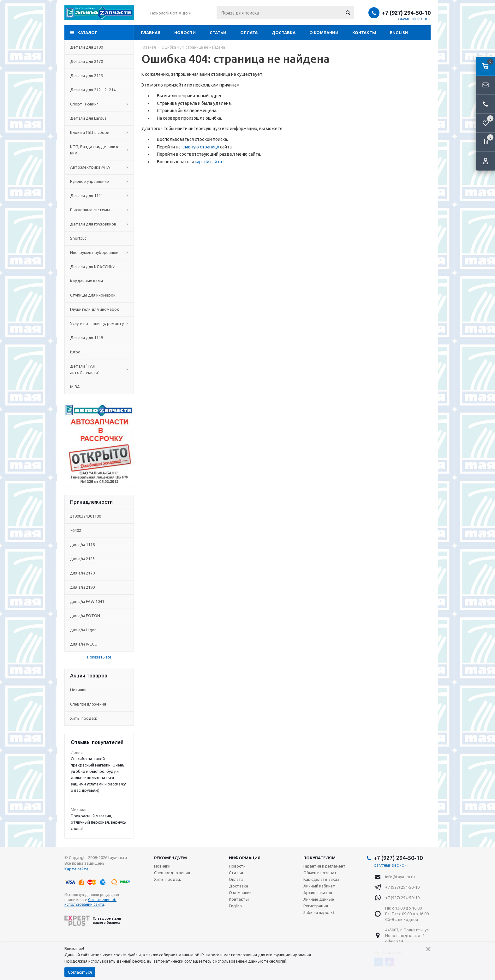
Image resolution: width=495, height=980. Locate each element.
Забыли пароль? (319, 912)
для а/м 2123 (82, 559)
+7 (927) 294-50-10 (406, 13)
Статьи (218, 33)
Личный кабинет (319, 886)
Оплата (249, 33)
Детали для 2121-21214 (99, 90)
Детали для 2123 (99, 75)
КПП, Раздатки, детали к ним (99, 150)
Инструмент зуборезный (99, 252)
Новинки (78, 690)
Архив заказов (318, 893)
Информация (245, 858)
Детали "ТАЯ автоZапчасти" (99, 369)
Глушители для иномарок (99, 309)
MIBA (99, 387)
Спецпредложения (88, 704)
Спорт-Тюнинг (99, 104)
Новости (185, 33)
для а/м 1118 (82, 544)
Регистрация (316, 906)
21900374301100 (86, 516)
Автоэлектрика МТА (99, 167)
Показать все (99, 657)
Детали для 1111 (99, 195)
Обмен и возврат (320, 873)
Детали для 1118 (99, 338)
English (399, 33)
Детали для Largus (99, 118)
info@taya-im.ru (400, 877)
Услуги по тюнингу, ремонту (99, 323)
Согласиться (80, 972)
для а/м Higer (83, 630)
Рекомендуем (170, 858)
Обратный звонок (414, 19)
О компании (324, 33)
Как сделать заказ (321, 879)
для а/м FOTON (85, 616)
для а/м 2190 (82, 587)
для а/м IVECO (84, 644)
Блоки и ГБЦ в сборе (99, 132)
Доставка (283, 33)
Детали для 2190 (99, 47)
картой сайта (208, 162)
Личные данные (319, 899)
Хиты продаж (83, 718)
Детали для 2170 (99, 61)
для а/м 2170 (82, 573)
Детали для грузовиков (99, 224)
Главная (151, 33)
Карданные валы (99, 281)
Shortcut (99, 238)
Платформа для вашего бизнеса (93, 921)
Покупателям (319, 858)
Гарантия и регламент (325, 866)
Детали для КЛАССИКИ (99, 267)
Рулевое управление (99, 181)
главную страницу (200, 147)
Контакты (364, 33)
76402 (76, 530)
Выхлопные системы (99, 210)
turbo (99, 352)
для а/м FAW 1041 (87, 601)
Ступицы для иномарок (99, 295)
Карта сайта (76, 869)
